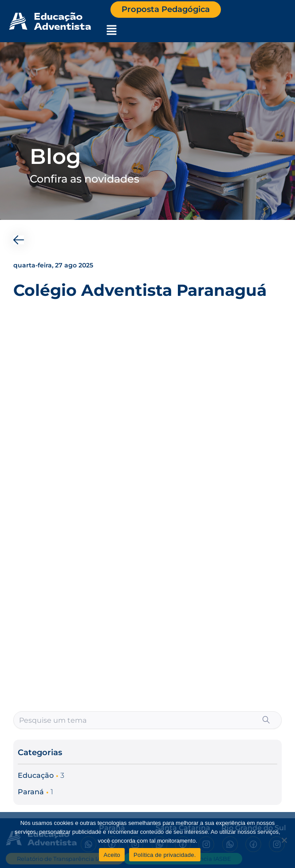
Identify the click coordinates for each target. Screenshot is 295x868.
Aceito (112, 855)
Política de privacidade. (165, 855)
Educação (36, 775)
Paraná (31, 792)
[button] (111, 31)
